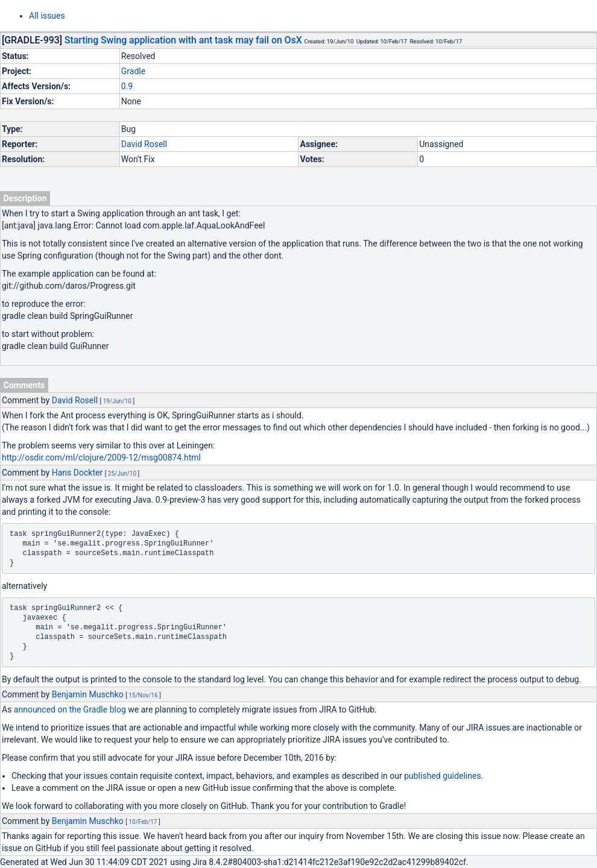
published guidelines (442, 776)
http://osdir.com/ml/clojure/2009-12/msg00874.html (101, 458)
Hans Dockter (77, 473)
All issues (47, 16)
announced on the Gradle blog (70, 709)
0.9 (127, 86)
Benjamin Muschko (88, 694)
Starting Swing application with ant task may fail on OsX (183, 40)
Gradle (133, 71)
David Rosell (144, 144)
